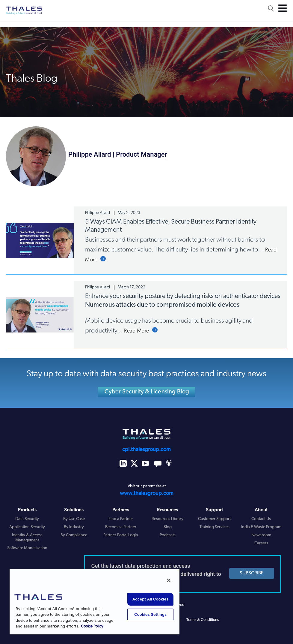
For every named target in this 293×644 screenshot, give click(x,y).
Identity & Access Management (27, 538)
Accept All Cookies (151, 599)
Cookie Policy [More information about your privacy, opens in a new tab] (92, 626)
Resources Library (167, 519)
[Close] (169, 580)
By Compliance (74, 535)
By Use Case (74, 519)
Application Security (27, 527)
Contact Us (261, 519)
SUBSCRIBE (252, 573)
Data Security (27, 519)
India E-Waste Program (261, 527)
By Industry (74, 527)
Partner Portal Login (121, 535)
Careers (261, 543)
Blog (168, 527)
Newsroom (261, 535)
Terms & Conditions (203, 620)
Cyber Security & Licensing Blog (147, 392)
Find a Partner (121, 519)
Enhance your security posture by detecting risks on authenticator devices (183, 296)
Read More (137, 331)
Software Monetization (27, 548)
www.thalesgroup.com (147, 494)
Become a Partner (121, 527)
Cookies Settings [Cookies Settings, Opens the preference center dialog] (150, 614)
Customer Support (214, 519)
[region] (95, 602)
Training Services (215, 527)
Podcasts (168, 535)
